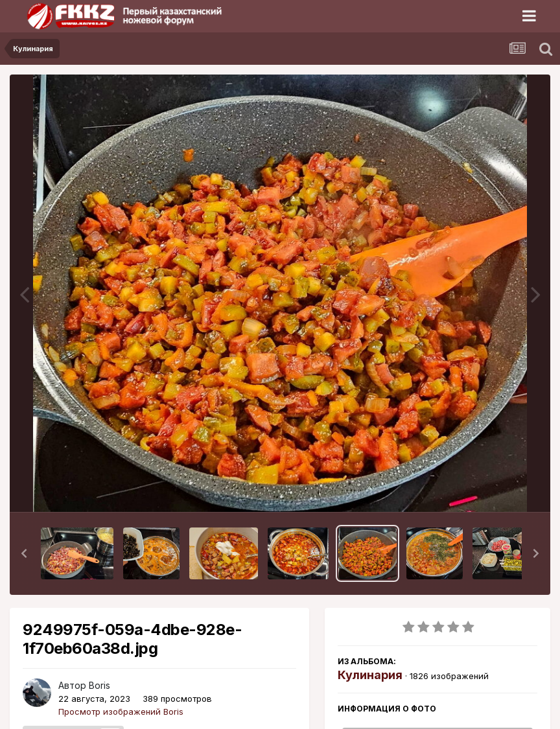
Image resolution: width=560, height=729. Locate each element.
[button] (24, 553)
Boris (99, 685)
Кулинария (370, 675)
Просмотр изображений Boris (121, 712)
